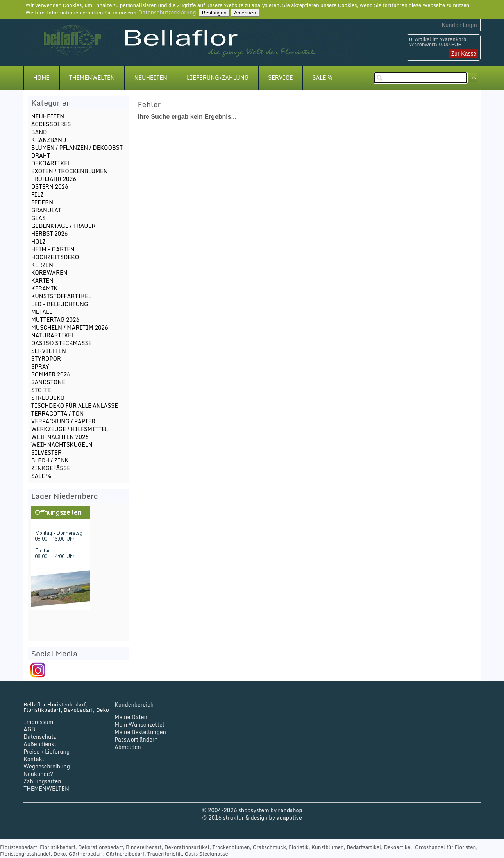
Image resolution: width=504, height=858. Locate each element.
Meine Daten (131, 717)
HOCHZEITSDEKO (55, 257)
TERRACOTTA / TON (58, 413)
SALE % (323, 78)
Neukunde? (38, 774)
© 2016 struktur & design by (252, 818)
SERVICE (280, 78)
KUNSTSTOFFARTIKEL (61, 296)
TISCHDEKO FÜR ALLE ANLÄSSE (75, 406)
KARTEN (42, 280)
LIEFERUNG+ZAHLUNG (218, 78)
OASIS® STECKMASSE (62, 343)
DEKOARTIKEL (51, 163)
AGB (29, 729)
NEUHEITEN (151, 78)
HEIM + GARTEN (53, 249)
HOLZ (38, 241)
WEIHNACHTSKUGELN (62, 445)
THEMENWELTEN (92, 78)
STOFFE (41, 390)
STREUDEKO (48, 398)
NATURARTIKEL (53, 335)
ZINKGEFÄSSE (51, 468)
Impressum (38, 722)
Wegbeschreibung (47, 766)
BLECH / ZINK (50, 460)
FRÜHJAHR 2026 (54, 179)
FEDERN (42, 202)
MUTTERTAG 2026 (55, 320)
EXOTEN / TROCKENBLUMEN (70, 171)
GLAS (38, 218)
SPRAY (40, 366)
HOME (41, 78)
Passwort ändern (136, 739)
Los (473, 78)
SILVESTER (46, 452)
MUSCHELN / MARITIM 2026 (70, 327)
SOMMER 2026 (51, 374)
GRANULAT (46, 210)
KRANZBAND (49, 140)
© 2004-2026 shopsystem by (252, 810)
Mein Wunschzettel (139, 725)
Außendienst (40, 744)
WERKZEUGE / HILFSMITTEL (70, 429)
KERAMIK (45, 288)
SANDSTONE (48, 382)
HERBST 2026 (50, 234)
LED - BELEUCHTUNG (60, 304)
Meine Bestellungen (140, 732)
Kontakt (34, 759)
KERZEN (42, 265)
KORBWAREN (49, 273)
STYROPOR (46, 359)
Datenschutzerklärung (167, 12)
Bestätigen (214, 13)
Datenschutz (40, 737)
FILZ (38, 194)
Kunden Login (459, 25)
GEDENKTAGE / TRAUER (63, 226)
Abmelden (128, 747)
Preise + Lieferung (46, 751)
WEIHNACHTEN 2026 (60, 437)
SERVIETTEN (49, 351)
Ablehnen (245, 13)
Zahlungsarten (42, 781)
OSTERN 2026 (50, 187)
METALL (42, 312)
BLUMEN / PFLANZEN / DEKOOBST (77, 148)
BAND (39, 132)
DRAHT (41, 155)
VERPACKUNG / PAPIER (63, 421)
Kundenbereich (134, 705)
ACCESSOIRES (51, 124)
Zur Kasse (464, 53)
